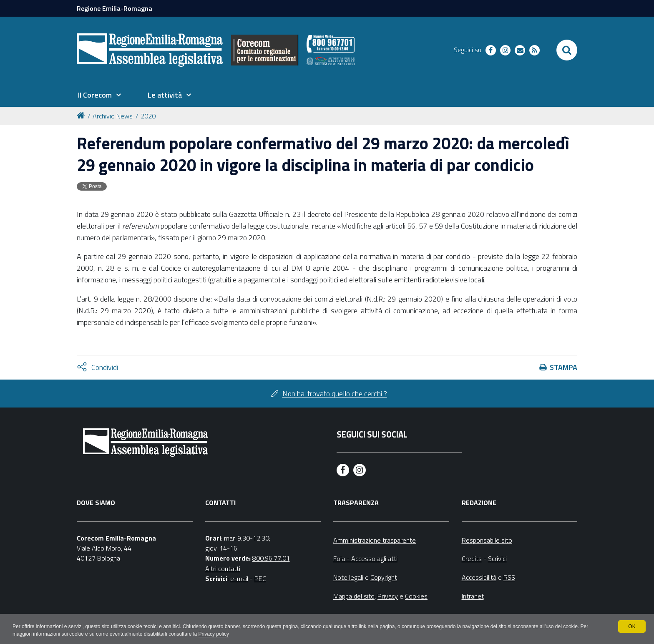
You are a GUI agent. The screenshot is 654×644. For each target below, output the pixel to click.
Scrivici (497, 558)
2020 (148, 116)
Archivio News (113, 116)
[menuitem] (99, 95)
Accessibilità (479, 577)
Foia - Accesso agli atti (365, 558)
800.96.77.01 (271, 558)
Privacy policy (214, 634)
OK (632, 626)
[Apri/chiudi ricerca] (567, 50)
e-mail (239, 579)
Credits (472, 558)
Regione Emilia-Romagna (114, 8)
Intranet (473, 596)
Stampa (563, 367)
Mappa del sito (354, 596)
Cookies (416, 596)
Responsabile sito (487, 540)
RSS (509, 577)
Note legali (348, 577)
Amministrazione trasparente (375, 540)
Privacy (388, 596)
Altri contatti (223, 569)
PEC (260, 579)
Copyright (384, 577)
